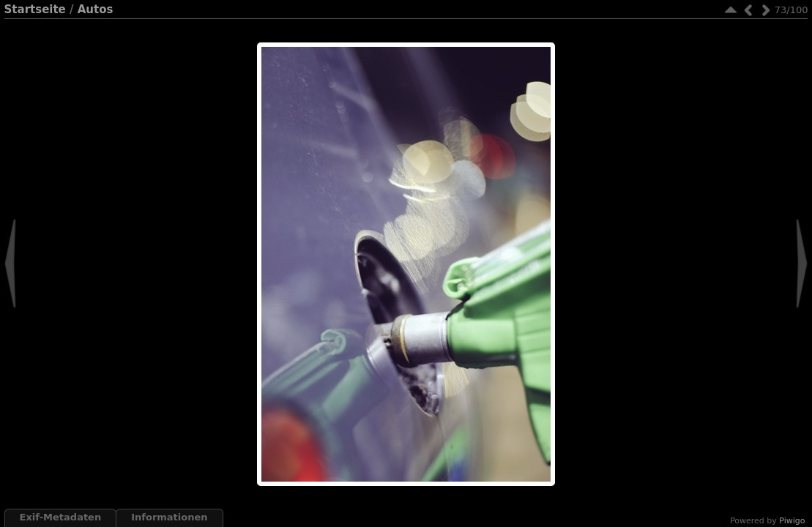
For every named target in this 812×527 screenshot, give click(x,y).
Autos (96, 10)
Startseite (35, 10)
